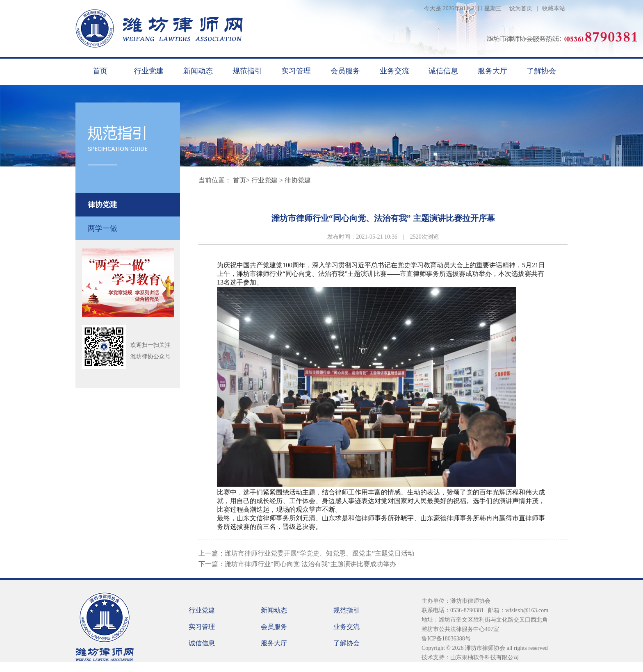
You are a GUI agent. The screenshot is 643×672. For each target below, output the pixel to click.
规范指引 (247, 71)
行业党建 (149, 71)
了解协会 (541, 71)
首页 (100, 71)
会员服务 (345, 71)
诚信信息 (443, 71)
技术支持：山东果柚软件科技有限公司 (470, 657)
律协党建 (103, 205)
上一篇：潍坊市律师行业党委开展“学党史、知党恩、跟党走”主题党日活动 (306, 553)
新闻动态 (198, 71)
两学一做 (103, 228)
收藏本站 (554, 8)
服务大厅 (493, 71)
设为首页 (521, 8)
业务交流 (394, 71)
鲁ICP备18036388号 (446, 639)
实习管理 (296, 71)
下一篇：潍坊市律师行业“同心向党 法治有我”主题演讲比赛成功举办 (297, 564)
